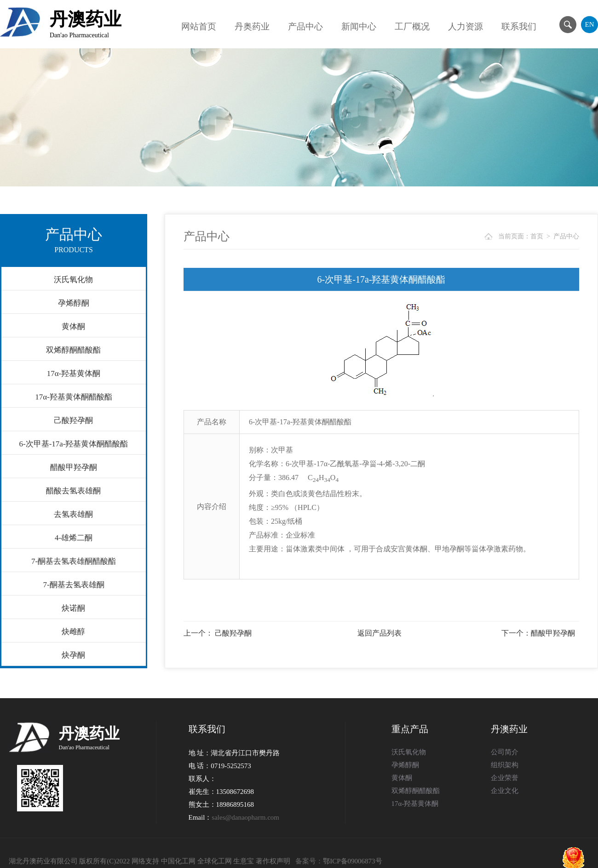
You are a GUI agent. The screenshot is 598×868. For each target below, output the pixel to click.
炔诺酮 (73, 608)
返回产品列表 (379, 633)
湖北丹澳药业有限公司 (43, 861)
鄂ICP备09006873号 (352, 861)
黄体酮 (73, 327)
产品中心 (305, 26)
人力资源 (466, 26)
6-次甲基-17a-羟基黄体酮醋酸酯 (73, 444)
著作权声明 (273, 861)
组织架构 (505, 765)
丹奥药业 (252, 26)
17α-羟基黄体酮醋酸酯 (74, 397)
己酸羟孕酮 (73, 420)
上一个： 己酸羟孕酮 (218, 633)
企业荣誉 (505, 778)
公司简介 (505, 752)
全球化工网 (215, 861)
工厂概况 (412, 26)
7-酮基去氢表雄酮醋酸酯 (74, 561)
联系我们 (519, 26)
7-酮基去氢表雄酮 (73, 585)
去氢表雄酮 (73, 514)
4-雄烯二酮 (74, 538)
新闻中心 (359, 26)
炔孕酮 (73, 655)
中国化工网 (178, 861)
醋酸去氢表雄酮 (73, 491)
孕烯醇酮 (74, 303)
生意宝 (244, 861)
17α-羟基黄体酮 (74, 373)
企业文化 (505, 791)
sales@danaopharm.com (245, 817)
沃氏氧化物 (73, 280)
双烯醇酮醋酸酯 (73, 350)
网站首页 (199, 26)
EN (590, 24)
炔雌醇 (73, 632)
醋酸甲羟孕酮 (74, 467)
